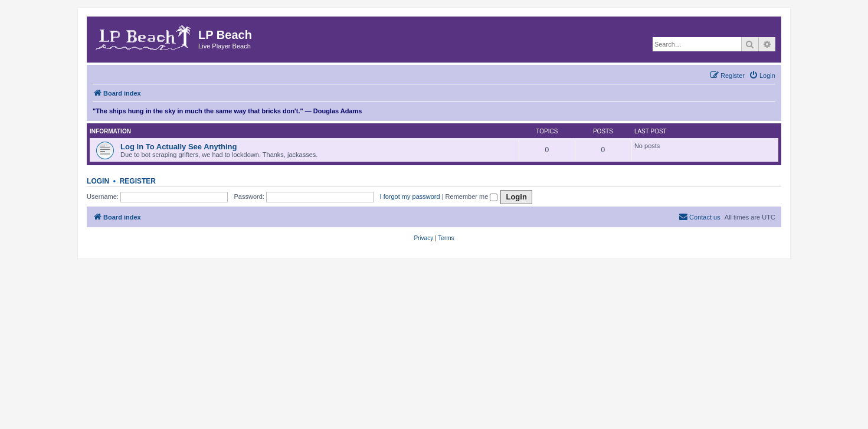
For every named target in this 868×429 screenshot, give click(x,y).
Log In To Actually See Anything (178, 147)
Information (110, 131)
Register (138, 181)
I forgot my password (410, 197)
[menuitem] (762, 76)
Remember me (472, 197)
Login (98, 181)
